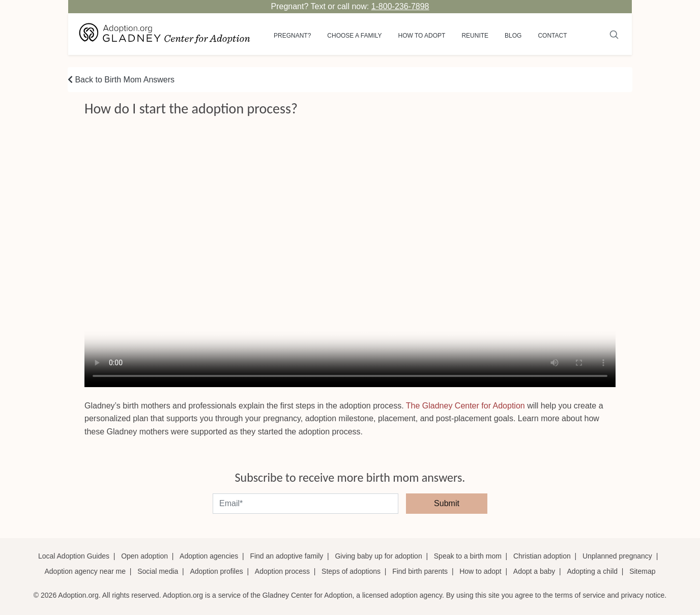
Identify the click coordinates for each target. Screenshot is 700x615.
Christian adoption (542, 556)
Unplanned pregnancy (617, 556)
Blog (513, 36)
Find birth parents (420, 571)
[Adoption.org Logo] (165, 34)
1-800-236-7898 (400, 6)
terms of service (580, 595)
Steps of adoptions (351, 571)
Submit (447, 503)
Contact (552, 36)
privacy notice (643, 595)
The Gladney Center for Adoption (465, 406)
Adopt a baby (534, 571)
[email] (305, 504)
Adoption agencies (209, 556)
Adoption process (282, 571)
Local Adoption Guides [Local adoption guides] (74, 556)
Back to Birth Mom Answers (121, 80)
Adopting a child (592, 571)
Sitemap (642, 571)
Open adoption (144, 556)
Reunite (475, 36)
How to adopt (422, 36)
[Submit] (614, 34)
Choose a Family (354, 36)
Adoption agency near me (85, 571)
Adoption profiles (216, 571)
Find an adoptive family (286, 556)
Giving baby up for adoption (378, 556)
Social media (158, 571)
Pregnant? (292, 36)
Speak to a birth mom (468, 556)
